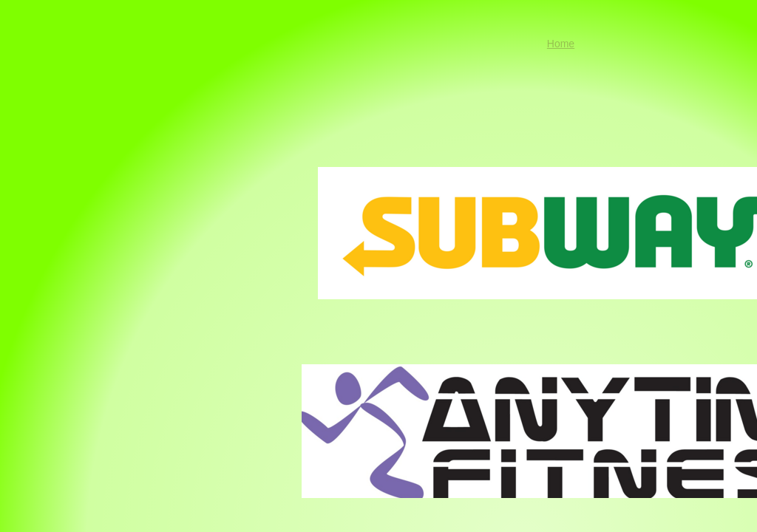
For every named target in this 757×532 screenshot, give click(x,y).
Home (561, 44)
